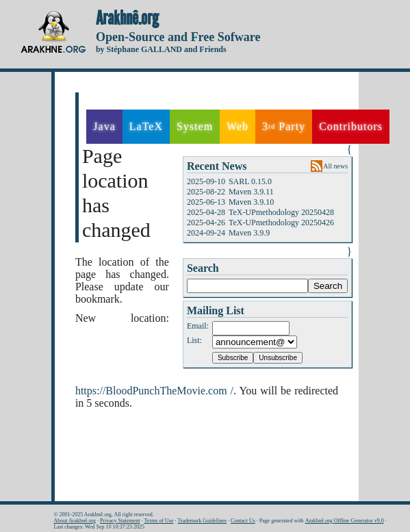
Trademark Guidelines (202, 521)
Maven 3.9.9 (249, 233)
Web (238, 126)
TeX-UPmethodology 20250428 (281, 212)
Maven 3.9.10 (251, 202)
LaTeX (146, 126)
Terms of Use (159, 521)
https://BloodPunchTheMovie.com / (154, 391)
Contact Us (243, 521)
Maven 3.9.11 (251, 192)
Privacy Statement (120, 521)
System (195, 126)
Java (104, 126)
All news (335, 166)
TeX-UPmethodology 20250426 (281, 223)
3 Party (284, 127)
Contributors (351, 126)
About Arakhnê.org (75, 521)
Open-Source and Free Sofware (178, 37)
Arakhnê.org (127, 18)
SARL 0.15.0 (250, 181)
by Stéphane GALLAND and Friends (161, 49)
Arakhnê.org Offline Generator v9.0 (345, 521)
